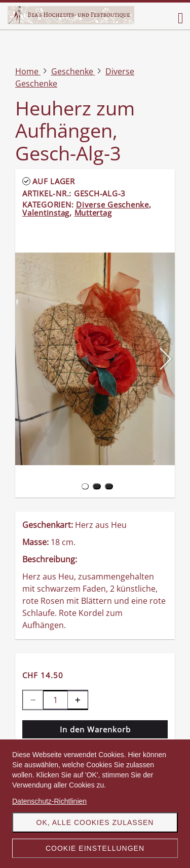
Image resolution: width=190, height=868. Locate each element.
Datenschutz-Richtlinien (49, 801)
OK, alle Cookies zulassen (95, 822)
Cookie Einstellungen (95, 848)
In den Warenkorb (95, 729)
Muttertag (93, 213)
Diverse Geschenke (112, 204)
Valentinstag (46, 213)
